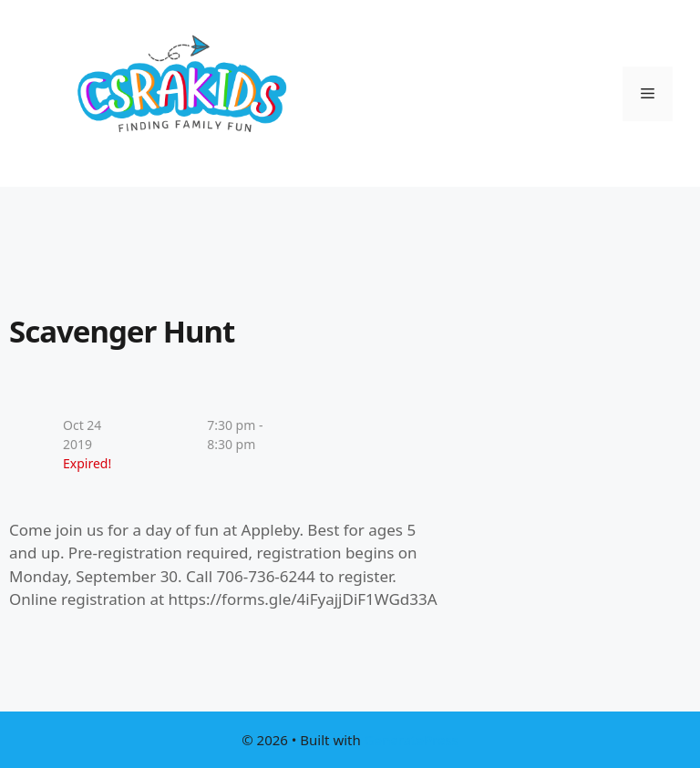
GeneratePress (412, 740)
